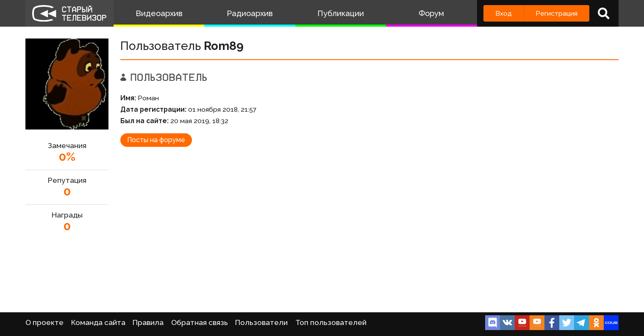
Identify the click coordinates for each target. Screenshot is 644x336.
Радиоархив (250, 13)
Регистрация (557, 13)
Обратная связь (200, 322)
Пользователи (261, 322)
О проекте (44, 322)
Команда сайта (98, 322)
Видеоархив (159, 13)
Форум (431, 13)
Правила (148, 322)
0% (67, 157)
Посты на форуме (156, 140)
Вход (504, 13)
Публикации (341, 13)
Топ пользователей (331, 322)
